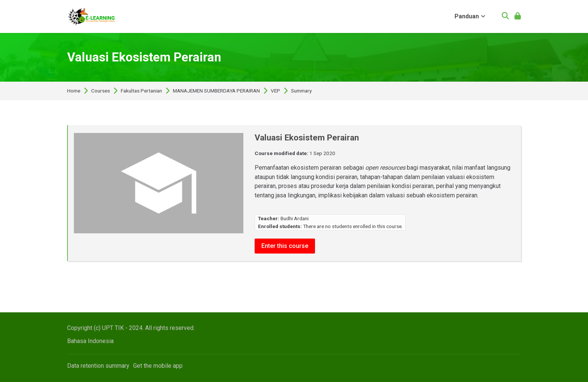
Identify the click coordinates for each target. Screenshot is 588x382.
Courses (100, 91)
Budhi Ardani (295, 218)
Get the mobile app (158, 366)
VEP (275, 91)
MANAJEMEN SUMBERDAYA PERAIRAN (216, 91)
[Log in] (518, 17)
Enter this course (285, 246)
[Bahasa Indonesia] (90, 341)
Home (74, 91)
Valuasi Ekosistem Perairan (144, 57)
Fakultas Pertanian (141, 91)
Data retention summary (98, 366)
